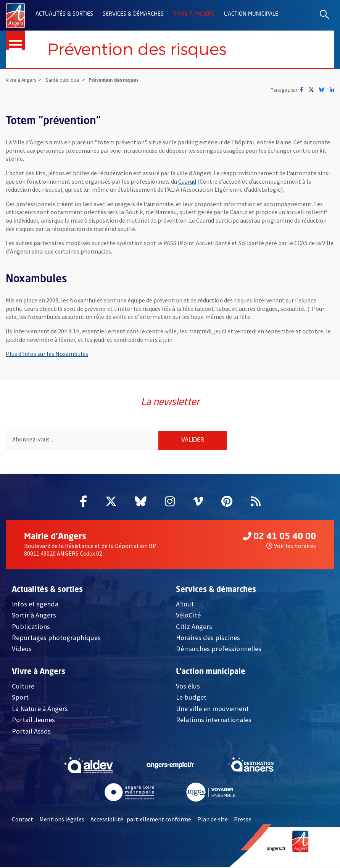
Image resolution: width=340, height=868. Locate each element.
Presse (243, 820)
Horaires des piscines (208, 639)
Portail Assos (31, 732)
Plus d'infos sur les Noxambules (47, 354)
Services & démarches (133, 14)
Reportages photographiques (56, 639)
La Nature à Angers (40, 709)
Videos (22, 650)
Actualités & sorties (64, 14)
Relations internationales (214, 721)
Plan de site (213, 820)
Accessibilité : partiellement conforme (141, 820)
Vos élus (188, 687)
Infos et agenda (35, 605)
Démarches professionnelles (219, 650)
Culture (23, 687)
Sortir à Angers (34, 616)
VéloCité (188, 616)
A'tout (185, 605)
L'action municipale (251, 14)
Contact (23, 820)
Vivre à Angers (194, 14)
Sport (20, 698)
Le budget (191, 698)
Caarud (187, 181)
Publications (31, 627)
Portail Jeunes (33, 721)
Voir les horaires (291, 546)
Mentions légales (62, 820)
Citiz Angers (194, 627)
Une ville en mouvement (212, 709)
